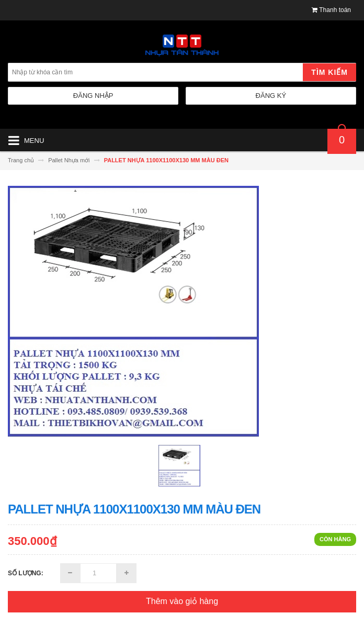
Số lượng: (26, 573)
